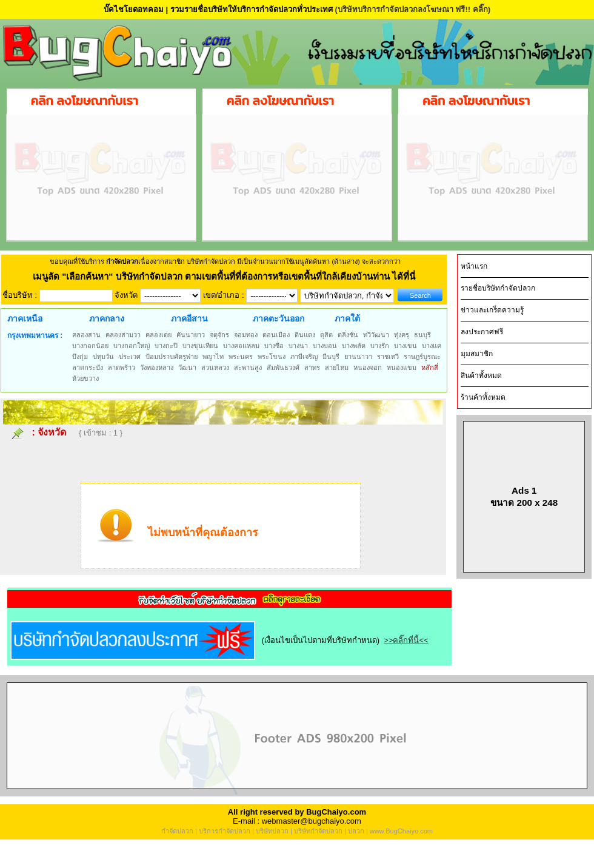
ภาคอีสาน (189, 318)
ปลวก (356, 831)
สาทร (312, 368)
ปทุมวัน (103, 357)
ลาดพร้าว (122, 368)
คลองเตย (159, 335)
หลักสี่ (430, 368)
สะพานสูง (248, 368)
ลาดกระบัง (88, 368)
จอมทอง (246, 335)
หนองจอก (368, 368)
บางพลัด (354, 346)
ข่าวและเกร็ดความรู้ (492, 310)
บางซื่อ (274, 346)
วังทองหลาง (157, 368)
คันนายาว (191, 335)
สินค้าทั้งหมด (481, 375)
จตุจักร (219, 335)
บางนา (298, 346)
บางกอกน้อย (90, 346)
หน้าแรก (474, 266)
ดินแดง (305, 335)
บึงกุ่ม (80, 357)
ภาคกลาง (107, 318)
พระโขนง (272, 357)
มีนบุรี (331, 357)
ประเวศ (130, 357)
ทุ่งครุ (402, 335)
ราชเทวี (388, 357)
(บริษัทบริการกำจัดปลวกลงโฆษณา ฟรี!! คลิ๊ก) (412, 9)
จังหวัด (52, 432)
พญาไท (213, 357)
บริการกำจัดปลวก (225, 831)
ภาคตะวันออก (279, 318)
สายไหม (337, 368)
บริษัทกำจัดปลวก (318, 831)
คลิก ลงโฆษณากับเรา (85, 101)
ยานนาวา (358, 357)
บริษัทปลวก (272, 831)
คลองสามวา (123, 335)
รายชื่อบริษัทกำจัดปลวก (498, 288)
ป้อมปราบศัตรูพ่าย (172, 357)
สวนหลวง (215, 368)
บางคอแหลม (241, 346)
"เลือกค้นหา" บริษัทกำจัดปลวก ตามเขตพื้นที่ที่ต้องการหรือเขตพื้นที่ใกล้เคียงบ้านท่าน (227, 276)
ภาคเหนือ (25, 318)
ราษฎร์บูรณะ (422, 357)
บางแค (432, 346)
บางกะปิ (166, 346)
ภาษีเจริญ (304, 357)
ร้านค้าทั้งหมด (483, 397)
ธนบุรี (422, 335)
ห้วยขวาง (85, 378)
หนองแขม (402, 368)
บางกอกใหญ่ (132, 346)
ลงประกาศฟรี (482, 332)
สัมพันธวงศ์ (283, 368)
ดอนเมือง (276, 335)
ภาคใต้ (347, 318)
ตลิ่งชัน (348, 335)
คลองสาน (86, 335)
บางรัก (380, 346)
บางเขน (405, 346)
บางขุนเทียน (200, 346)
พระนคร (241, 357)
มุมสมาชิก (477, 354)
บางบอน (325, 346)
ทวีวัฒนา (376, 335)
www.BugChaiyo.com (401, 831)
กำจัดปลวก (177, 831)
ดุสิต (326, 335)
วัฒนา (187, 368)
